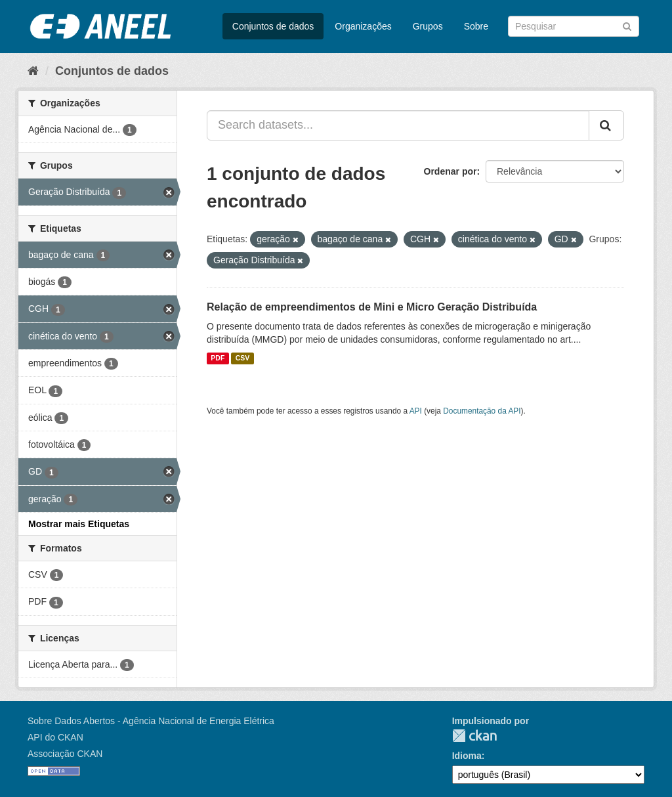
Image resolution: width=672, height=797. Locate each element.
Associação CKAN (65, 754)
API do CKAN (55, 737)
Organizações (363, 26)
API (416, 411)
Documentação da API (482, 411)
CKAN (474, 736)
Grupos (428, 26)
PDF (218, 358)
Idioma (467, 756)
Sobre (476, 26)
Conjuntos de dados (273, 26)
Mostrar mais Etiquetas (79, 524)
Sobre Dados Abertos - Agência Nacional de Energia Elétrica (151, 721)
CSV (243, 358)
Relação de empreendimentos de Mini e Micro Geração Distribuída (372, 307)
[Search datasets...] (398, 125)
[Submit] (627, 25)
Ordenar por (451, 171)
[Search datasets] (574, 26)
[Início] (33, 71)
